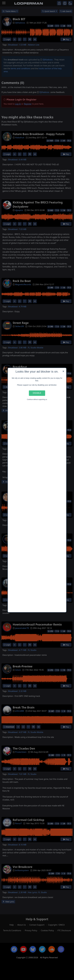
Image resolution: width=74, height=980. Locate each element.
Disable (37, 393)
